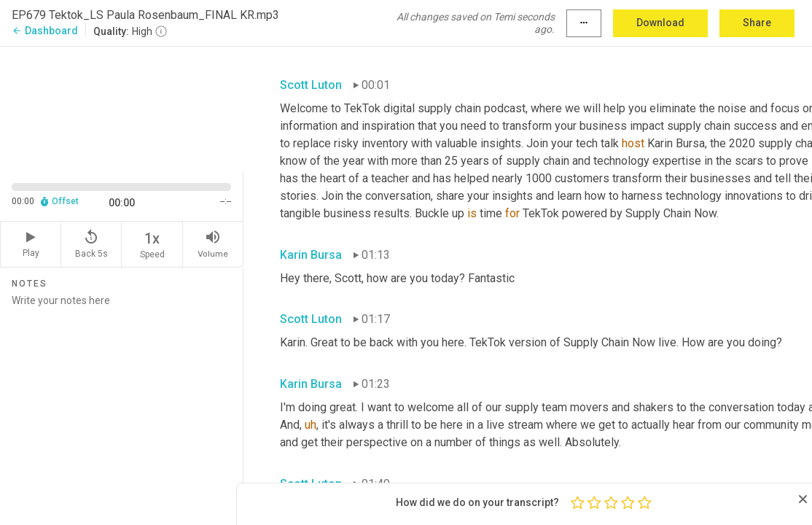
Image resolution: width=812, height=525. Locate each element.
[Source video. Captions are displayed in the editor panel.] (122, 108)
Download (660, 23)
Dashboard (45, 31)
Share (757, 23)
